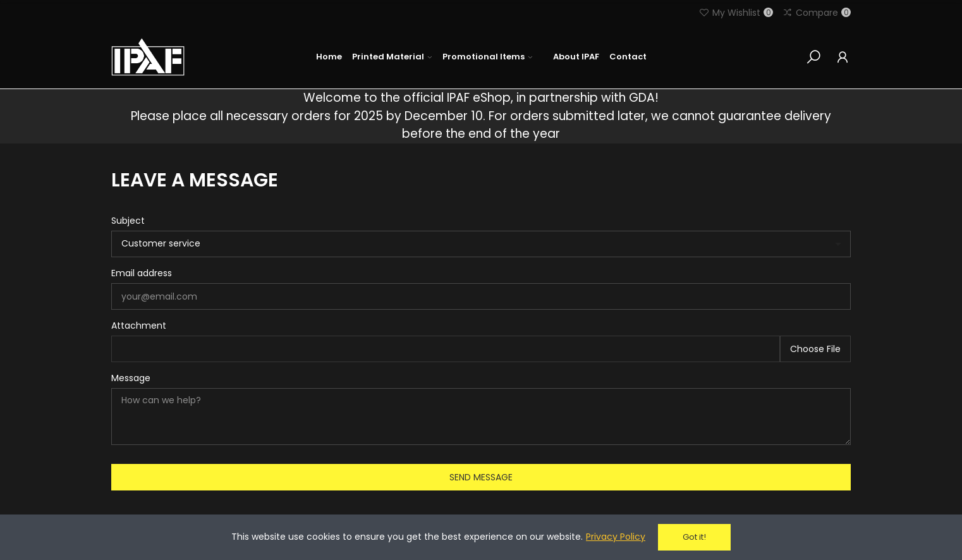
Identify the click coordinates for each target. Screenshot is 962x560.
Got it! (694, 537)
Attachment (139, 326)
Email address (142, 273)
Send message (481, 477)
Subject (128, 221)
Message (131, 378)
